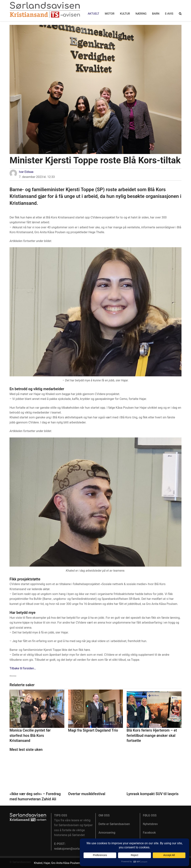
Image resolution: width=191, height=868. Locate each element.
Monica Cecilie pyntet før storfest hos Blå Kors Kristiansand (30, 736)
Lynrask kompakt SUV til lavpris (153, 794)
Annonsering (107, 833)
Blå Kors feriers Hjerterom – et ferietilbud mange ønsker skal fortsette (152, 736)
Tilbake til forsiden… (23, 668)
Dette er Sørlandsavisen (114, 824)
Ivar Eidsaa (26, 172)
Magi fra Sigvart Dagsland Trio (93, 730)
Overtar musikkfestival (87, 794)
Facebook (149, 833)
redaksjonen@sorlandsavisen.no (76, 849)
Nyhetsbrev (150, 824)
